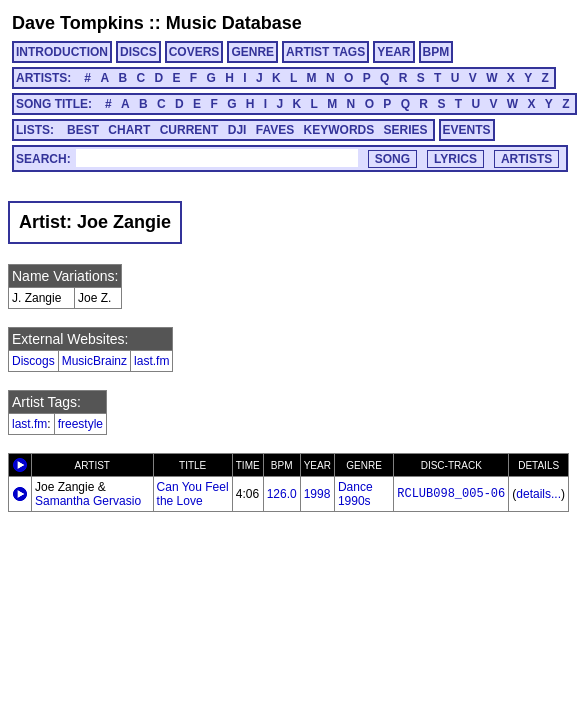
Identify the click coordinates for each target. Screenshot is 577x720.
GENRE (252, 52)
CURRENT (189, 130)
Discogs (33, 361)
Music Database (234, 23)
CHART (129, 130)
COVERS (194, 52)
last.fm (151, 361)
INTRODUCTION (62, 52)
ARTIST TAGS (325, 52)
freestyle (80, 424)
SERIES (406, 130)
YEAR (393, 52)
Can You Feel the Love (193, 494)
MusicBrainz (94, 361)
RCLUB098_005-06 (451, 494)
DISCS (138, 52)
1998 (317, 494)
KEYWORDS (339, 130)
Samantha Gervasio (88, 501)
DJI (237, 130)
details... (538, 494)
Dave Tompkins (78, 23)
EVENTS (467, 130)
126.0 (282, 494)
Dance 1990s (355, 494)
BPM (436, 52)
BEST (83, 130)
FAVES (275, 130)
